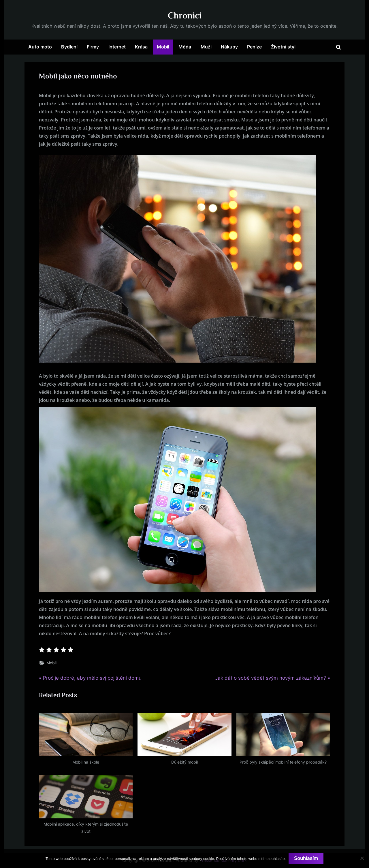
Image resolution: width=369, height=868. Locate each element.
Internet (117, 47)
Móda (185, 47)
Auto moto (40, 47)
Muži (206, 47)
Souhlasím (306, 858)
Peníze (254, 47)
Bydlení (69, 47)
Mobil (163, 47)
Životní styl (283, 47)
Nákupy (229, 47)
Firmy (93, 47)
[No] (362, 858)
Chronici (185, 15)
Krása (141, 47)
